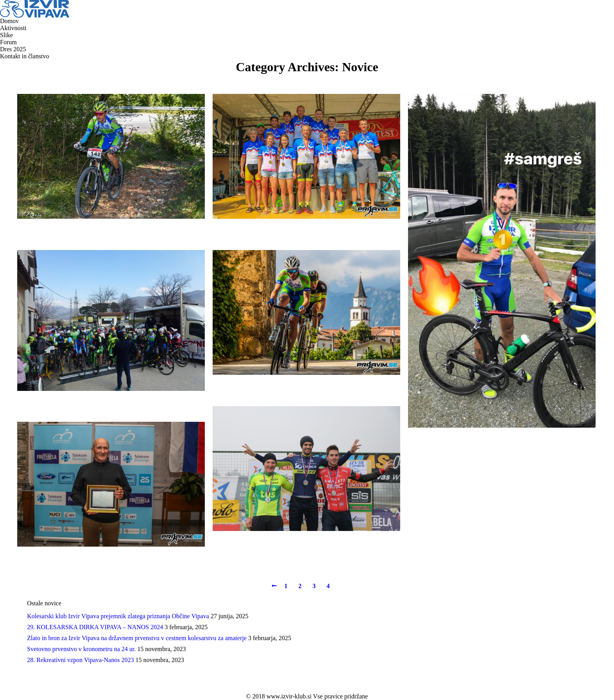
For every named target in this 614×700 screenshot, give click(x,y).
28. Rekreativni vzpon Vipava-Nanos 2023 (80, 660)
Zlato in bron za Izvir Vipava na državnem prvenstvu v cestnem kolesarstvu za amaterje (137, 638)
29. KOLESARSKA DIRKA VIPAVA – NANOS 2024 (95, 627)
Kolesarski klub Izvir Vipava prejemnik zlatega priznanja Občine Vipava (118, 616)
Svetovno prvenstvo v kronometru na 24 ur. (81, 649)
